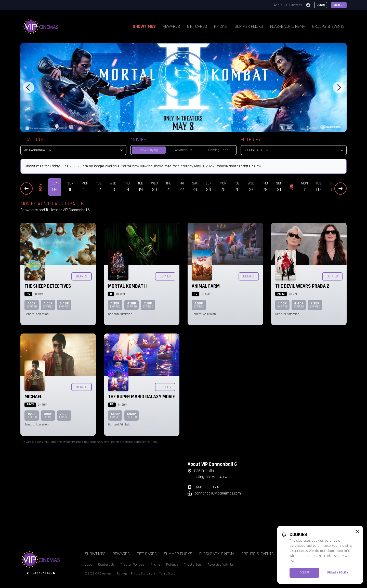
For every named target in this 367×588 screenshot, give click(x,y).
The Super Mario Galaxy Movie (141, 397)
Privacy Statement (143, 574)
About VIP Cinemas (288, 5)
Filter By (251, 140)
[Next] (338, 87)
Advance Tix (183, 150)
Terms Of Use (167, 574)
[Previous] (29, 87)
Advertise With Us (221, 565)
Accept (304, 573)
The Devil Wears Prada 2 (302, 286)
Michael (33, 397)
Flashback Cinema (288, 26)
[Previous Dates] (27, 189)
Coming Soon (218, 150)
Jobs (88, 565)
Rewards (171, 26)
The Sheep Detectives (48, 286)
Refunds (172, 565)
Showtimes (144, 26)
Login (321, 5)
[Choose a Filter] (294, 150)
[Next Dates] (340, 189)
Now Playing (149, 150)
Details (82, 276)
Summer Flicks (249, 26)
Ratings (122, 574)
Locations (32, 140)
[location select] (73, 150)
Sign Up (339, 5)
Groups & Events (328, 26)
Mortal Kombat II (127, 286)
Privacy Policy (338, 573)
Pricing (221, 26)
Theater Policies (132, 565)
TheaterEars (193, 565)
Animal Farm (206, 286)
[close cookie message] (357, 531)
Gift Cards (197, 26)
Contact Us (106, 565)
